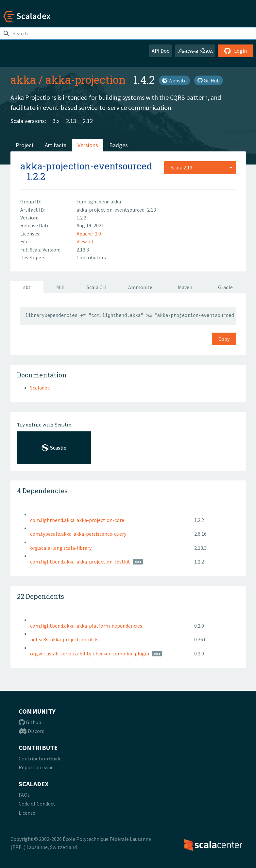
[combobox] (200, 167)
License (27, 813)
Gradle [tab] (225, 287)
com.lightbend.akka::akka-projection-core (77, 520)
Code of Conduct (37, 804)
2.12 (88, 121)
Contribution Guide (40, 758)
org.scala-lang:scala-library (61, 548)
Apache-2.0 (89, 234)
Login (236, 51)
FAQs (24, 795)
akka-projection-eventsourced (86, 166)
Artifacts (56, 145)
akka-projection (85, 79)
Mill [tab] (60, 287)
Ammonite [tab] (140, 287)
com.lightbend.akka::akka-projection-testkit (80, 562)
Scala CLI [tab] (97, 287)
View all (85, 241)
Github (30, 722)
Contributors (91, 257)
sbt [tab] (27, 287)
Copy (224, 339)
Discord (32, 731)
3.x (56, 121)
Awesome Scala (195, 51)
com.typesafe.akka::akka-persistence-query (78, 534)
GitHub (209, 80)
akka (23, 79)
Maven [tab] (185, 287)
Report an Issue (36, 767)
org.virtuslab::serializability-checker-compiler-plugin (90, 653)
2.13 (71, 121)
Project (25, 145)
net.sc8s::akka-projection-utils (64, 639)
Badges (119, 145)
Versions (88, 145)
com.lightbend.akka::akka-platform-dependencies (86, 626)
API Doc (160, 51)
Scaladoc (40, 388)
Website (174, 80)
